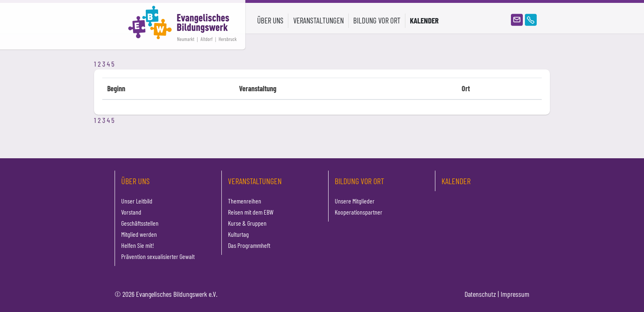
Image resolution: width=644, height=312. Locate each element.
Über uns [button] (270, 20)
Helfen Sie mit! (138, 245)
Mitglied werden (139, 234)
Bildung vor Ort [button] (377, 20)
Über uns (135, 181)
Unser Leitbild (137, 201)
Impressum (515, 294)
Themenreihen (245, 201)
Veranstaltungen (255, 181)
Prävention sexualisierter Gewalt (158, 256)
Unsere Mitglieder (355, 201)
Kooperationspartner (359, 212)
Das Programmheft (249, 245)
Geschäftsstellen (140, 223)
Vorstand (131, 212)
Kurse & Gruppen (247, 223)
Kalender (424, 20)
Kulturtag (238, 234)
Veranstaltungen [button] (319, 20)
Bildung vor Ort (359, 181)
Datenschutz (480, 294)
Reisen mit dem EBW (251, 212)
